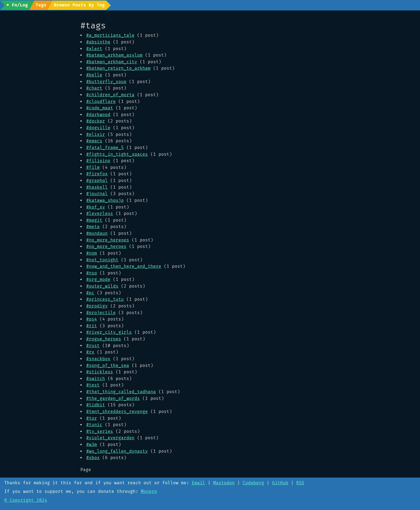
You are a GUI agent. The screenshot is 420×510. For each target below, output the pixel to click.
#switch (96, 379)
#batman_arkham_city (112, 62)
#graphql (97, 180)
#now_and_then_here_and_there (124, 266)
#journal (97, 194)
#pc (90, 293)
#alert (94, 49)
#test (93, 385)
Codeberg (253, 483)
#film (93, 167)
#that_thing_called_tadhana (121, 392)
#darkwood (98, 115)
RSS (300, 483)
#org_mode (98, 279)
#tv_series (100, 431)
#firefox (97, 174)
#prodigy (97, 306)
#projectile (101, 313)
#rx (90, 352)
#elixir (96, 134)
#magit (94, 220)
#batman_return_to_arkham (118, 68)
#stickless (100, 372)
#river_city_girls (109, 332)
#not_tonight (102, 260)
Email (198, 483)
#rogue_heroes (104, 339)
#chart (94, 88)
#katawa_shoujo (105, 200)
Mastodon (224, 483)
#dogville (98, 128)
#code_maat (100, 108)
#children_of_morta (110, 95)
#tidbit (96, 405)
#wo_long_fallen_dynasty (117, 451)
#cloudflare (101, 101)
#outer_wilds (102, 286)
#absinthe (98, 42)
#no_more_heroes (106, 246)
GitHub (280, 483)
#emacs (94, 141)
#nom (92, 253)
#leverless (100, 213)
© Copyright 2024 (26, 500)
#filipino (98, 161)
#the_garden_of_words (113, 398)
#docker (96, 121)
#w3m (92, 444)
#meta (93, 227)
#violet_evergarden (110, 438)
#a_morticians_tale (110, 35)
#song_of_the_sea (108, 365)
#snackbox (98, 359)
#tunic (94, 425)
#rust (93, 346)
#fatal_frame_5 (105, 148)
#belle (94, 75)
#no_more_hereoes (108, 240)
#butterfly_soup (106, 82)
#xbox (93, 458)
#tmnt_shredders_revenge (117, 412)
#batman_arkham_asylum (114, 55)
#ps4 (92, 319)
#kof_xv (96, 207)
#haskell (97, 187)
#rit (92, 326)
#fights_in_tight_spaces (117, 154)
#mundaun (97, 233)
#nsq (92, 273)
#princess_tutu (105, 299)
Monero (149, 491)
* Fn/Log (17, 5)
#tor (92, 418)
